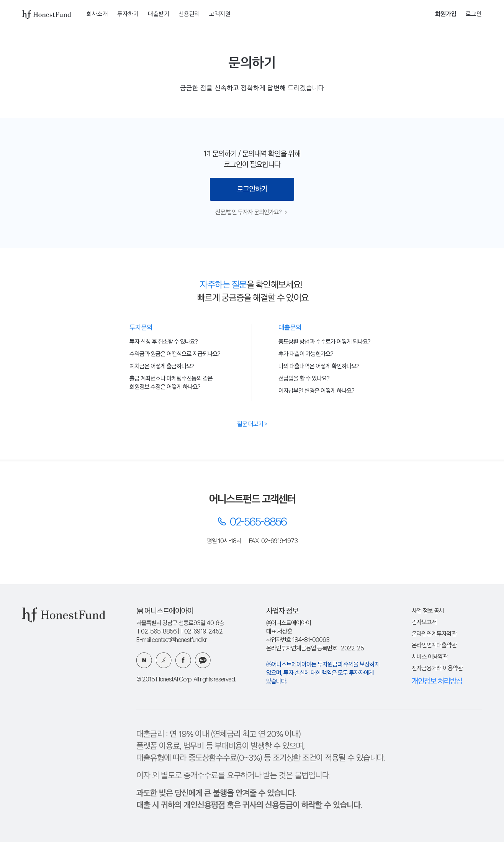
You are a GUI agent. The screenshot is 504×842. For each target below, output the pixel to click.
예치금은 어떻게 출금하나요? (162, 367)
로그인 (474, 14)
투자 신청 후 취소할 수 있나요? (164, 342)
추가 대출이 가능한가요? (306, 354)
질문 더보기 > (252, 424)
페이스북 (183, 660)
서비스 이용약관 (430, 657)
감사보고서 (424, 623)
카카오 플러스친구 (203, 660)
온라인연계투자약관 (434, 634)
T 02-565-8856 (156, 632)
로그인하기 (252, 189)
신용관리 (189, 14)
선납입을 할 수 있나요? (304, 379)
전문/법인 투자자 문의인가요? (251, 213)
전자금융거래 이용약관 (437, 669)
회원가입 (446, 14)
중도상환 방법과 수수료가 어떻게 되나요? (324, 342)
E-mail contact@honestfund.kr (171, 640)
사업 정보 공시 (428, 611)
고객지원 (220, 14)
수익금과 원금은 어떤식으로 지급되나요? (175, 354)
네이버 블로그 (144, 660)
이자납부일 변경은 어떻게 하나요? (316, 391)
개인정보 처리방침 (437, 681)
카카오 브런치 (164, 660)
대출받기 (159, 14)
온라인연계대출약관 (434, 646)
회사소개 (97, 14)
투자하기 (128, 14)
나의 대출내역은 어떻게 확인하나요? (319, 367)
